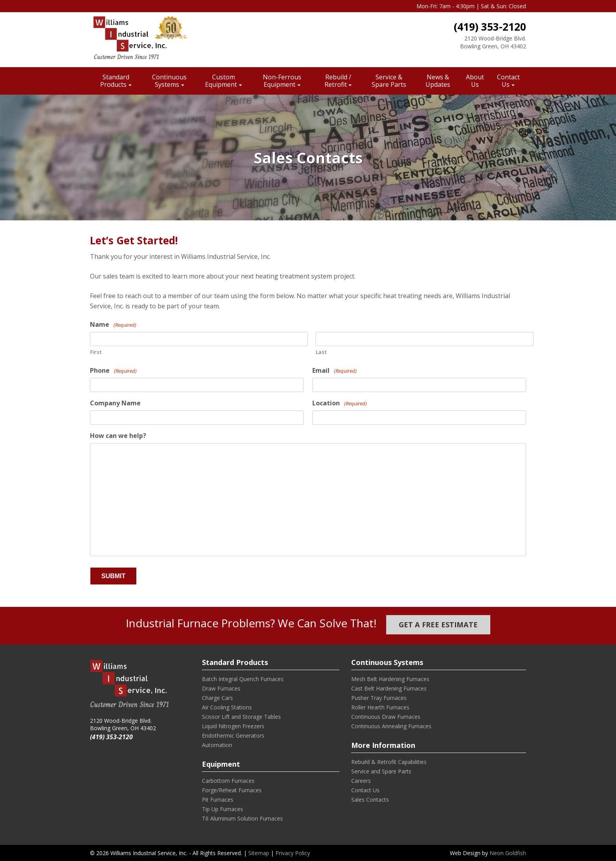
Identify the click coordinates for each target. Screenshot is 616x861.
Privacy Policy (293, 853)
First (96, 352)
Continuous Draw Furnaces (386, 717)
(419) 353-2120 (490, 27)
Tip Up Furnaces (223, 809)
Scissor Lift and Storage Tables (241, 717)
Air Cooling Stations (227, 707)
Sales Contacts (370, 800)
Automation (217, 745)
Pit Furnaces (218, 800)
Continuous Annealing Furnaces (391, 726)
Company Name (115, 403)
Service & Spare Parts (389, 81)
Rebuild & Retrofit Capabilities (389, 762)
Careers (361, 781)
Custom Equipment (221, 81)
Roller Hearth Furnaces (380, 707)
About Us (475, 81)
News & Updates (438, 81)
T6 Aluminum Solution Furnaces (242, 818)
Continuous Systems (169, 81)
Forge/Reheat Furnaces (232, 790)
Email (335, 371)
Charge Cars (217, 698)
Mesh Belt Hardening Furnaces (390, 679)
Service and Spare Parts (381, 771)
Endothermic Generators (233, 736)
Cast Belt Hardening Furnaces (389, 688)
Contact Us (508, 81)
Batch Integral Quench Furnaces (243, 679)
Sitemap (259, 853)
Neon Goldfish (508, 853)
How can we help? (118, 436)
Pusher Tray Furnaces (379, 698)
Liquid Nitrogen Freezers (233, 726)
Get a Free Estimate (438, 625)
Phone (113, 371)
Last (321, 352)
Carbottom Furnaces (228, 781)
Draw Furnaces (221, 688)
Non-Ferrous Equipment (282, 81)
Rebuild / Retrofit (338, 81)
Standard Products (115, 81)
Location (340, 403)
